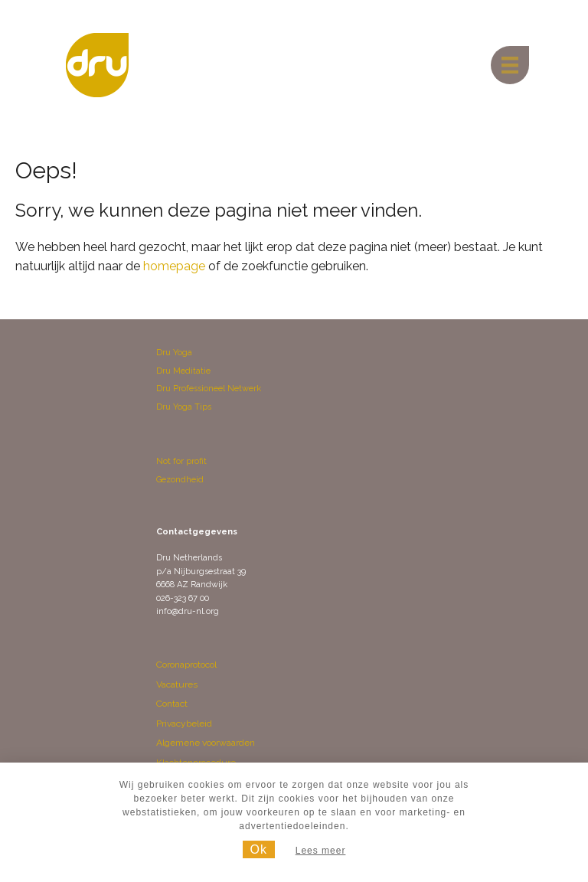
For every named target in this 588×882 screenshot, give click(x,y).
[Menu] (510, 65)
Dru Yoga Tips (184, 407)
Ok (259, 849)
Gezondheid (180, 480)
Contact (172, 704)
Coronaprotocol (186, 665)
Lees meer (321, 851)
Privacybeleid (184, 724)
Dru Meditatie (183, 371)
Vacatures (177, 684)
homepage (174, 266)
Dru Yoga (174, 353)
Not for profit (181, 461)
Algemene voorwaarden (206, 743)
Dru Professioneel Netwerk (209, 389)
